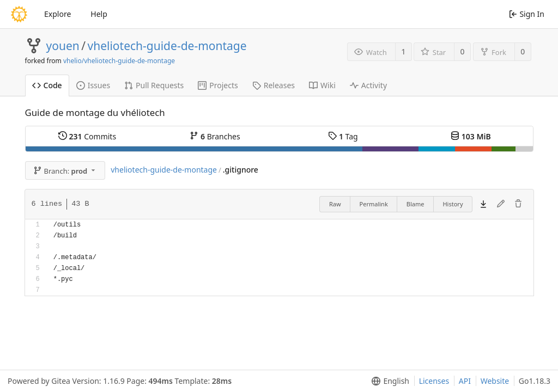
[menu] (388, 381)
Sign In (527, 14)
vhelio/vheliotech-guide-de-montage (119, 61)
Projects (218, 85)
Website (495, 381)
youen (63, 46)
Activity (368, 85)
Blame (416, 204)
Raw (335, 204)
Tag (343, 136)
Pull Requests (154, 85)
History (453, 204)
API (465, 381)
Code (47, 85)
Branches (215, 136)
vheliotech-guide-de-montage (167, 46)
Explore (57, 14)
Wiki (322, 85)
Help (99, 14)
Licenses (434, 381)
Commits (87, 136)
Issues (93, 85)
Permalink (374, 204)
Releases (274, 85)
